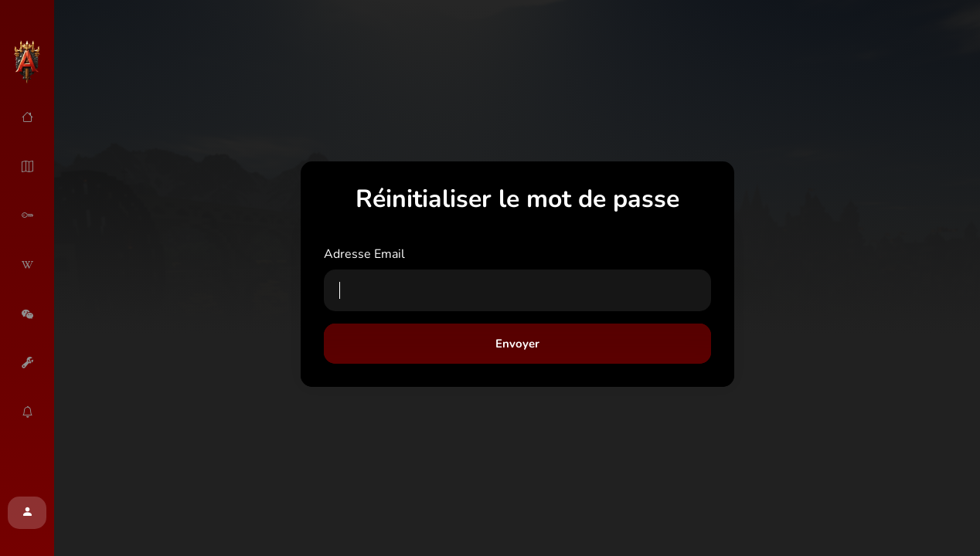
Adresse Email (364, 254)
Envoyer (517, 344)
